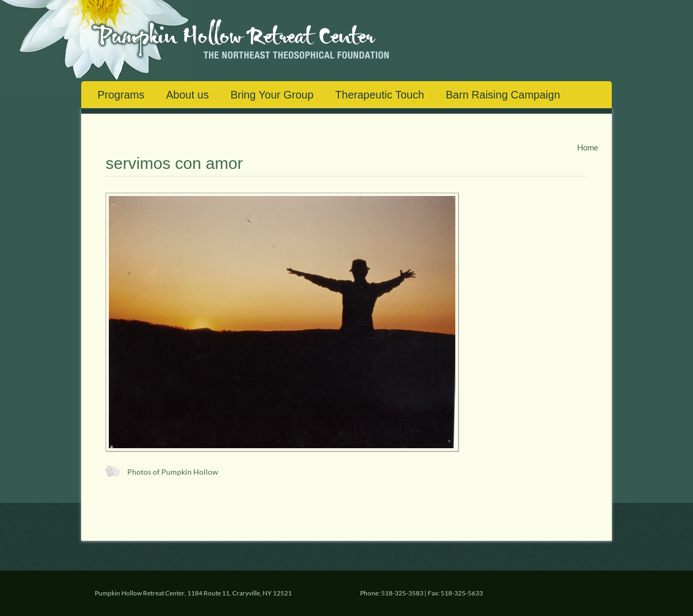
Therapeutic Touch (380, 95)
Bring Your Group (272, 95)
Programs (121, 95)
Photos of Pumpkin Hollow (173, 472)
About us (188, 95)
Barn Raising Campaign (503, 95)
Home (588, 147)
